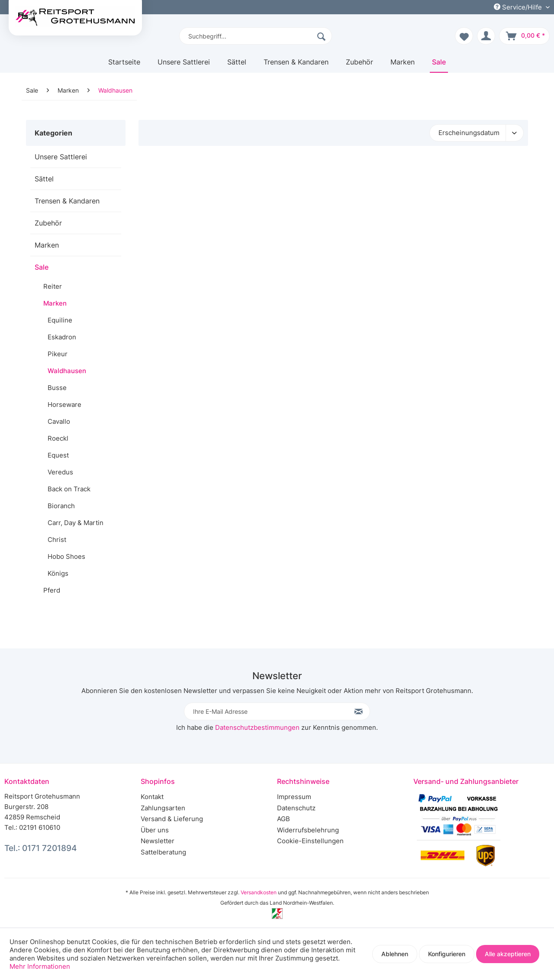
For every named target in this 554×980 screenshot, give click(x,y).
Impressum (294, 797)
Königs (58, 573)
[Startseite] (124, 65)
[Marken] (403, 65)
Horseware (64, 405)
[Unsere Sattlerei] (184, 65)
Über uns (155, 830)
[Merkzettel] (464, 36)
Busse (57, 388)
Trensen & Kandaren (67, 201)
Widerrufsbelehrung (308, 830)
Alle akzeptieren (508, 954)
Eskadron (62, 337)
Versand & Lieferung (172, 819)
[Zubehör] (359, 65)
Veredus (60, 472)
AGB (283, 819)
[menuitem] (256, 36)
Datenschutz (296, 808)
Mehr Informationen (40, 966)
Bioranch (61, 506)
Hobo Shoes (66, 556)
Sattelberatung (163, 852)
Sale (42, 267)
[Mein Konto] (486, 36)
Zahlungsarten (163, 808)
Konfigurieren (447, 954)
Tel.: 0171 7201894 (40, 848)
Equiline (60, 320)
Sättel (44, 179)
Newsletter (158, 841)
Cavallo (59, 421)
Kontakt (152, 797)
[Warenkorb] (524, 36)
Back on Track (69, 489)
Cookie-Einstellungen (310, 841)
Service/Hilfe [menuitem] (519, 7)
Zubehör (48, 223)
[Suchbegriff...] (256, 36)
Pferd (52, 590)
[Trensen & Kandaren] (296, 65)
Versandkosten (259, 892)
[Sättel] (237, 65)
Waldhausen (67, 371)
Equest (58, 455)
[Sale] (439, 65)
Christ (57, 540)
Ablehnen (395, 954)
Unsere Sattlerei (61, 157)
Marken (47, 245)
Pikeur (58, 354)
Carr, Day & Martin (76, 523)
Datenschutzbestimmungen (257, 727)
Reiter (53, 286)
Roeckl (58, 438)
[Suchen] (322, 36)
